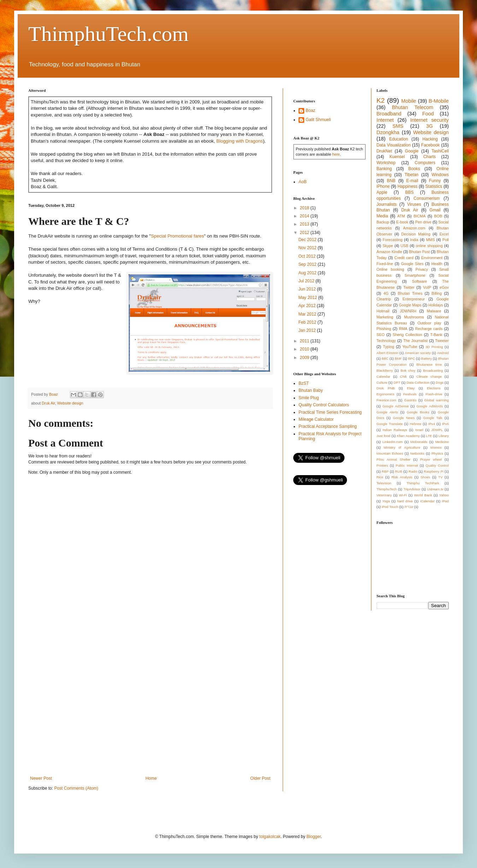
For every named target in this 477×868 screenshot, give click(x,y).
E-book (402, 222)
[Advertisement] (66, 701)
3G (429, 126)
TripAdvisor (412, 489)
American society (418, 353)
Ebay (411, 388)
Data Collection (418, 382)
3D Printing (434, 347)
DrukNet (384, 151)
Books (414, 169)
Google (412, 151)
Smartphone (415, 275)
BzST (304, 383)
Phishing (384, 329)
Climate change (429, 376)
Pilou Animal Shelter (394, 459)
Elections (434, 388)
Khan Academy (408, 436)
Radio (413, 471)
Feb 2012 (308, 322)
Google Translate (390, 424)
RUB (399, 471)
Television (384, 483)
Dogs (440, 382)
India (414, 240)
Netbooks (417, 453)
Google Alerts (387, 412)
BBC (385, 358)
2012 (305, 233)
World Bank (423, 495)
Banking (384, 169)
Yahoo (444, 495)
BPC (412, 358)
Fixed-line (385, 264)
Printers (382, 465)
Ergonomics (386, 394)
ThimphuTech (387, 489)
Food (428, 114)
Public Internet (407, 465)
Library (444, 436)
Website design (70, 403)
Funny (435, 181)
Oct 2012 (307, 256)
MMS (430, 240)
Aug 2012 (308, 273)
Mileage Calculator (316, 419)
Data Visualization (394, 145)
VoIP (427, 287)
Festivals (410, 394)
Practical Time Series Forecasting (330, 412)
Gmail (435, 210)
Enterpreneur (414, 299)
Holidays (435, 305)
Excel (444, 234)
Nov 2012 (308, 248)
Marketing (385, 317)
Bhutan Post (420, 252)
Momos (436, 447)
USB (404, 246)
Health (437, 264)
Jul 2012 (307, 281)
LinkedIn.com (392, 442)
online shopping (429, 246)
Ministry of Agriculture (402, 447)
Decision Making (416, 234)
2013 (305, 224)
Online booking (390, 269)
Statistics (434, 186)
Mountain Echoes (390, 453)
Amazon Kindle (390, 252)
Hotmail (383, 311)
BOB (438, 216)
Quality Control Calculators (324, 405)
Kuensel (397, 157)
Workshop (386, 163)
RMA (403, 329)
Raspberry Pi (434, 471)
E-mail (412, 181)
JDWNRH (408, 311)
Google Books (418, 412)
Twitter (409, 287)
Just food (384, 436)
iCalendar (427, 501)
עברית (409, 507)
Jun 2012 (308, 289)
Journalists (387, 204)
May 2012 (308, 298)
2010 (305, 349)
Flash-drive (434, 394)
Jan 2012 (308, 330)
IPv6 (445, 424)
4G (386, 293)
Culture (382, 382)
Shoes (425, 477)
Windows (440, 175)
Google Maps (410, 305)
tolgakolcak (270, 837)
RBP (385, 471)
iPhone (383, 186)
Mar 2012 (308, 314)
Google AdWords (430, 406)
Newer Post (41, 778)
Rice (380, 477)
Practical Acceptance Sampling (328, 426)
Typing (389, 347)
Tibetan (412, 175)
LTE (429, 436)
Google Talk (433, 418)
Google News (404, 418)
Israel (419, 430)
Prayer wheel (431, 459)
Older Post (260, 778)
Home (151, 778)
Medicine (442, 442)
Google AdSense (395, 406)
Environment (432, 258)
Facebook (431, 145)
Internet (385, 120)
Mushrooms (414, 317)
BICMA (419, 216)
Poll (446, 240)
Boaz (310, 110)
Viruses (414, 204)
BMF (398, 358)
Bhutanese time (429, 364)
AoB (303, 182)
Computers (425, 163)
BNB (391, 181)
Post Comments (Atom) (76, 788)
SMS (398, 126)
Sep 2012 (308, 264)
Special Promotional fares (177, 236)
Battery (426, 358)
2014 (305, 216)
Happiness (408, 186)
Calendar (384, 376)
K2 (381, 100)
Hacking (430, 139)
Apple (382, 192)
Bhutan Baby (311, 390)
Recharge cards (429, 329)
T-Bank (436, 335)
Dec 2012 (308, 240)
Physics (437, 453)
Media (382, 216)
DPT (397, 382)
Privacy (422, 269)
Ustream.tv (435, 489)
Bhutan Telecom (413, 107)
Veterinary (384, 495)
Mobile (408, 101)
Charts (429, 157)
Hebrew (415, 424)
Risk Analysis (402, 477)
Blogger (314, 837)
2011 (305, 341)
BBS (410, 192)
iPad (445, 501)
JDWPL (437, 430)
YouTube (410, 347)
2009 (305, 358)
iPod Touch (390, 507)
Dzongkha (388, 132)
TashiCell (440, 151)
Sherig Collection (407, 335)
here (336, 154)
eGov (444, 287)
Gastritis (410, 400)
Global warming (437, 400)
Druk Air (48, 403)
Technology (386, 341)
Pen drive (423, 222)
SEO (381, 335)
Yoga (386, 501)
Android (443, 353)
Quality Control (437, 465)
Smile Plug (309, 398)
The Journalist (415, 341)
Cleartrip (384, 299)
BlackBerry (385, 370)
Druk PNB (386, 388)
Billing (437, 293)
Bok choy (408, 370)
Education (398, 139)
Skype (388, 246)
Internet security (429, 120)
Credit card (404, 258)
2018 (305, 208)
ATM (401, 216)
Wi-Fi (403, 495)
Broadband (389, 114)
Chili (403, 376)
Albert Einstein (388, 353)
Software (420, 281)
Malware (434, 311)
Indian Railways (395, 430)
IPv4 (432, 424)
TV (440, 477)
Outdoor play (429, 323)
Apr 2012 (307, 306)
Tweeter (442, 341)
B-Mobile (439, 101)
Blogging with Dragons (240, 141)
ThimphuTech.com (108, 34)
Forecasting (393, 240)
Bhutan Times (410, 293)
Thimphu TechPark (423, 483)
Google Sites (412, 264)
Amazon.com (414, 228)
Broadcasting (433, 370)
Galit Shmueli (318, 120)
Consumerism (427, 198)
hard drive (405, 501)
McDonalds (419, 442)
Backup (383, 222)
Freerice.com (387, 400)
